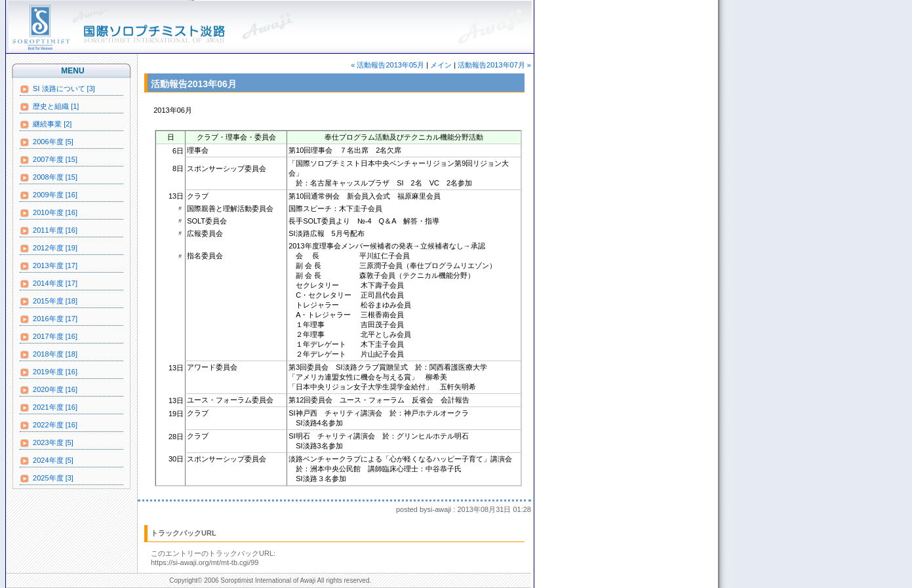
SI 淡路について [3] (57, 89)
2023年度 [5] (47, 443)
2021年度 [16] (49, 408)
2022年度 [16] (49, 425)
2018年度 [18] (49, 355)
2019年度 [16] (49, 372)
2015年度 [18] (49, 302)
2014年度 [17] (49, 284)
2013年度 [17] (49, 266)
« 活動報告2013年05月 (387, 65)
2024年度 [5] (47, 461)
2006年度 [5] (47, 142)
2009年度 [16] (49, 195)
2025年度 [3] (47, 479)
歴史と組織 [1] (49, 107)
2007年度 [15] (49, 160)
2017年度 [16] (49, 337)
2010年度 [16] (49, 213)
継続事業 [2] (46, 125)
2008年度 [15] (49, 178)
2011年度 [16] (49, 231)
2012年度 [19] (49, 248)
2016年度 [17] (49, 319)
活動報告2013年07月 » (494, 65)
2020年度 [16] (49, 390)
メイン (441, 65)
